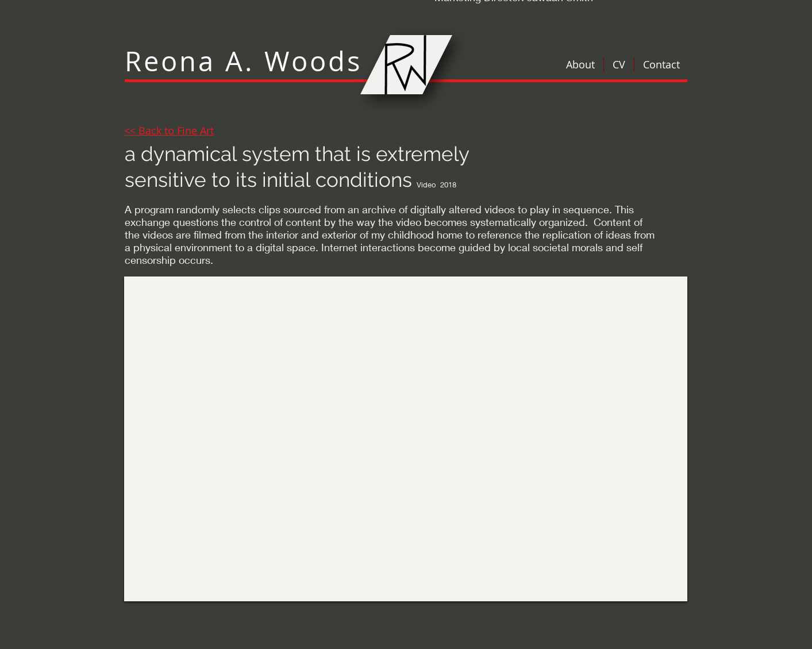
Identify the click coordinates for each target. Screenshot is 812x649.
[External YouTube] (406, 439)
